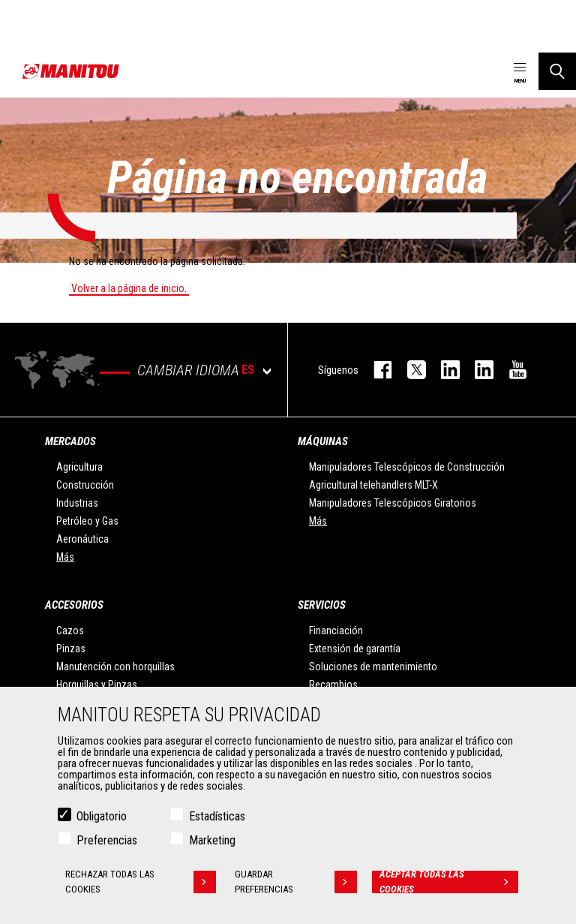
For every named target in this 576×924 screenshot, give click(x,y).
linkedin (477, 370)
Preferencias (107, 843)
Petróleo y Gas (87, 521)
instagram (443, 370)
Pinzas (71, 649)
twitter (409, 370)
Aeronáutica (82, 539)
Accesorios (74, 605)
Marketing (212, 843)
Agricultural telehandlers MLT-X (373, 485)
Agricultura (79, 467)
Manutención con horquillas (115, 667)
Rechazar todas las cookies (141, 884)
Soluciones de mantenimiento (373, 667)
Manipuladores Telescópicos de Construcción (407, 467)
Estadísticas (217, 819)
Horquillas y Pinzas (97, 685)
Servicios (322, 605)
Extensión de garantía (355, 649)
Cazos (70, 631)
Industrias (77, 503)
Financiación (336, 631)
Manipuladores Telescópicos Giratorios (393, 503)
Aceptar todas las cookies (449, 884)
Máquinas (323, 441)
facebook (375, 370)
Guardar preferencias (296, 884)
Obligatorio (102, 819)
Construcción (85, 485)
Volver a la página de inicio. (129, 288)
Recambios (333, 685)
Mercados (70, 441)
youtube (510, 370)
